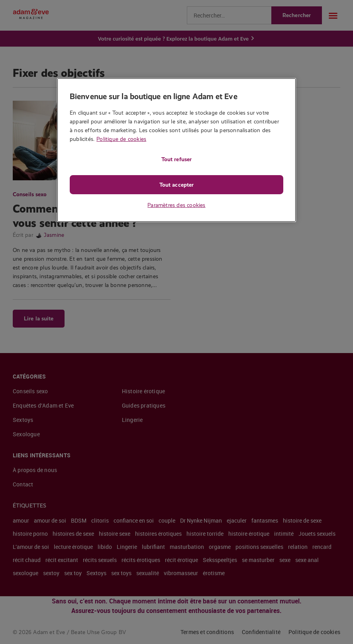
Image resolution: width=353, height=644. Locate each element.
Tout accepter (176, 185)
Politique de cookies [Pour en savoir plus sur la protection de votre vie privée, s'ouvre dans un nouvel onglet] (121, 139)
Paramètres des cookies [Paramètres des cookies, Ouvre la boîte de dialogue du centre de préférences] (176, 205)
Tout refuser (176, 159)
